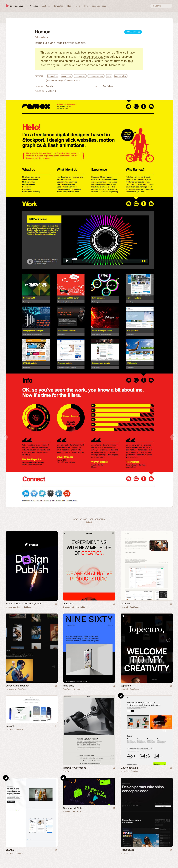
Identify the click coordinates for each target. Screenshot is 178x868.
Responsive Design (55, 80)
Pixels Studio (128, 850)
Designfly (11, 726)
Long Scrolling (120, 76)
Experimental (69, 607)
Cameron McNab (72, 808)
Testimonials (80, 76)
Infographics (53, 76)
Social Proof (66, 76)
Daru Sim (126, 604)
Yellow (110, 86)
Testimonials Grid (96, 76)
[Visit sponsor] (56, 604)
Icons (109, 76)
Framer (121, 696)
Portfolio (50, 86)
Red (105, 86)
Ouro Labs (69, 604)
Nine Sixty (68, 686)
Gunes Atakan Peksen (17, 686)
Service (77, 689)
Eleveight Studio (129, 768)
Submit (89, 522)
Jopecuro (126, 686)
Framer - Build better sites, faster (24, 604)
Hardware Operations (75, 768)
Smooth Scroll (72, 80)
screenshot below (94, 57)
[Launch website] (114, 604)
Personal (124, 607)
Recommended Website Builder (18, 607)
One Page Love (17, 6)
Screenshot (133, 32)
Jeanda (10, 850)
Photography (11, 689)
